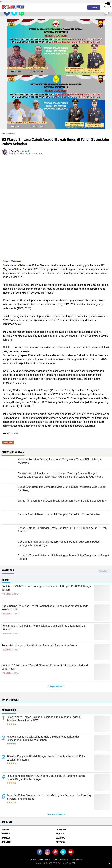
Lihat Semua (56, 687)
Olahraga (61, 829)
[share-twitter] (14, 13)
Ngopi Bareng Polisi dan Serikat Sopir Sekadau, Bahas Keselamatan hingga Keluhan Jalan (45, 608)
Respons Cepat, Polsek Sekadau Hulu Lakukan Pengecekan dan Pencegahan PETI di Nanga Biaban (43, 738)
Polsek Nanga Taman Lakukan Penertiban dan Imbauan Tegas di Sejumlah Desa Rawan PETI (44, 719)
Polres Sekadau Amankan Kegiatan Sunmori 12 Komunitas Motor (39, 645)
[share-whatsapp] (22, 13)
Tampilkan (104, 571)
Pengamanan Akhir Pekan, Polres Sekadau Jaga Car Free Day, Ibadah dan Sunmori (44, 627)
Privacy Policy (77, 859)
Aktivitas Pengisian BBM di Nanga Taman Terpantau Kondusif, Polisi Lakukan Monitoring (46, 758)
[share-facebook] (7, 13)
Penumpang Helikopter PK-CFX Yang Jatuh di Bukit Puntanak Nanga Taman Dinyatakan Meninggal (46, 777)
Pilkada (60, 834)
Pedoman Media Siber (48, 859)
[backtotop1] (109, 863)
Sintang (60, 842)
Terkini (93, 7)
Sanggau (61, 838)
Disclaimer (64, 859)
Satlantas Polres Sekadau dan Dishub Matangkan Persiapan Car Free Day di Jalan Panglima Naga (49, 797)
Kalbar (5, 829)
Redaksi (33, 859)
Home (4, 134)
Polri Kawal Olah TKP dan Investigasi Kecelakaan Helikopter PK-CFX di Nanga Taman (46, 588)
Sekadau (12, 134)
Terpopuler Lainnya (56, 814)
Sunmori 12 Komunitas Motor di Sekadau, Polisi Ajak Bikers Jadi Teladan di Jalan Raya (45, 667)
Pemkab (6, 834)
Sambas (6, 838)
